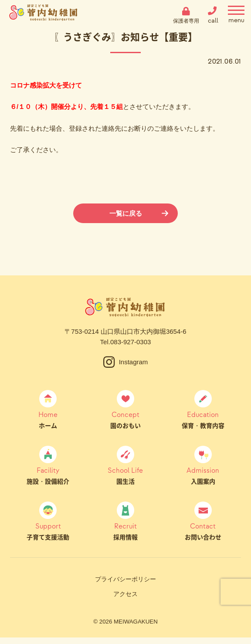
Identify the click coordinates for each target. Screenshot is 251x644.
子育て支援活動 (48, 531)
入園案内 (203, 475)
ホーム (48, 420)
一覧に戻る (126, 213)
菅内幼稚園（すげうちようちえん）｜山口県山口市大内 (44, 15)
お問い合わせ (203, 531)
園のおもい (126, 420)
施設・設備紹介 (48, 475)
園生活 (126, 475)
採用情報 (126, 531)
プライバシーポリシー (125, 579)
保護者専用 (186, 21)
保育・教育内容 (203, 420)
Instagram (134, 362)
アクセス (125, 594)
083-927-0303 (131, 342)
